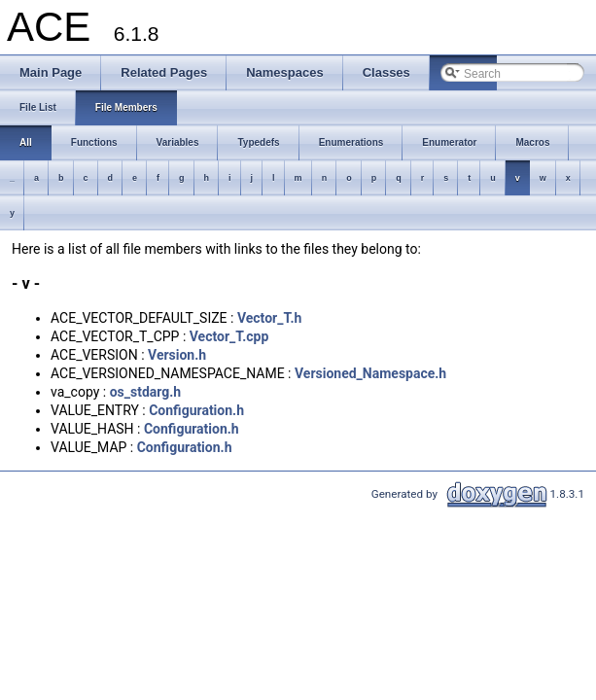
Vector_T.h (269, 318)
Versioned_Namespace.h (370, 373)
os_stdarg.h (146, 392)
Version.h (177, 355)
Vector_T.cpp (229, 336)
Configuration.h (196, 410)
